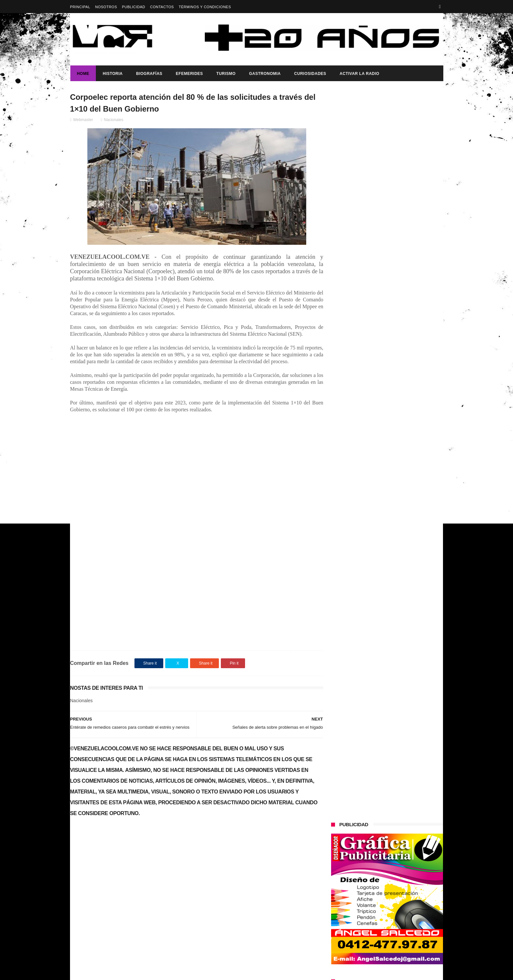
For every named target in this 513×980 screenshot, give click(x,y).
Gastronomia (265, 74)
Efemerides (189, 74)
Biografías (149, 74)
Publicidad (134, 7)
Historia (112, 74)
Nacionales (114, 120)
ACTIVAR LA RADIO (359, 74)
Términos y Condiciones (205, 7)
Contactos (162, 7)
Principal (80, 7)
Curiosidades (310, 74)
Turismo (226, 74)
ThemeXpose (186, 972)
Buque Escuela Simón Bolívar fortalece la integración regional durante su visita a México (397, 498)
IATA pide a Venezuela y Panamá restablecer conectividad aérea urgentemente (399, 362)
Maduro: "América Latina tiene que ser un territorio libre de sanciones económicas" (401, 332)
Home (83, 74)
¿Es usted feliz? (382, 295)
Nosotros (106, 7)
